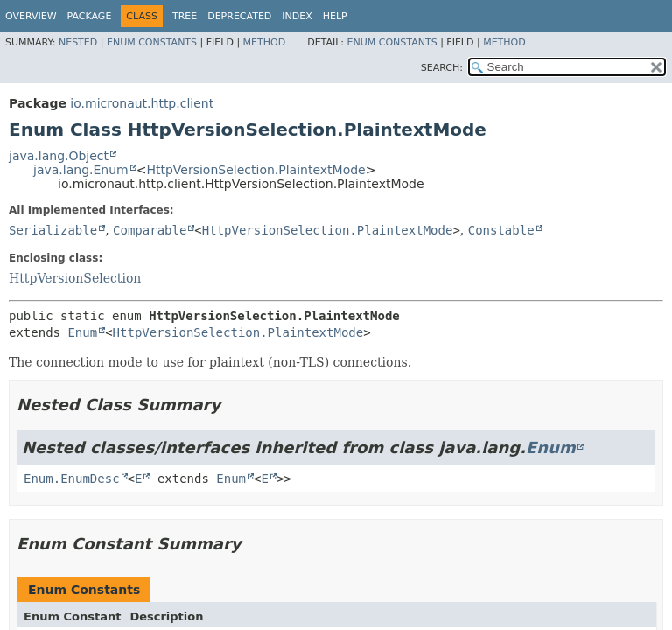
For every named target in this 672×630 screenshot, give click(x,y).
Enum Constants (152, 42)
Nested (78, 42)
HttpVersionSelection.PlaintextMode (255, 170)
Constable (501, 230)
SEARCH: (442, 68)
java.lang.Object (59, 156)
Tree (185, 16)
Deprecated (239, 16)
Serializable (53, 230)
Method (265, 42)
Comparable (150, 230)
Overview (31, 16)
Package (90, 16)
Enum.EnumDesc (72, 479)
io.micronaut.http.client (142, 103)
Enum (82, 332)
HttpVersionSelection (75, 278)
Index (297, 16)
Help (335, 16)
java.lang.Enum (81, 170)
